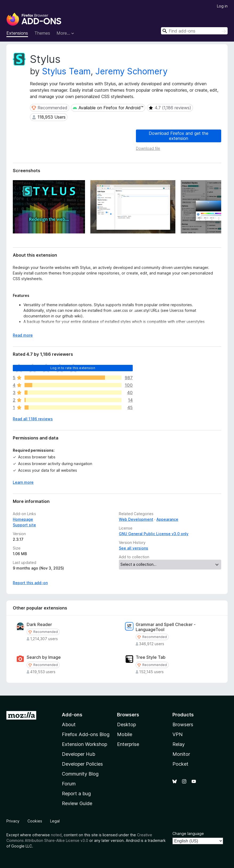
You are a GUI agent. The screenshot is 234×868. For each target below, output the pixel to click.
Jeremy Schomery (132, 71)
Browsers (183, 724)
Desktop (126, 724)
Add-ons (72, 715)
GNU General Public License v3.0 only (154, 534)
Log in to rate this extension (73, 368)
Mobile (125, 734)
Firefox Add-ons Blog (86, 734)
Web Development (136, 519)
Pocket (180, 764)
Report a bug (76, 794)
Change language (188, 833)
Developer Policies (82, 764)
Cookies (35, 821)
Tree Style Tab (151, 657)
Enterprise (128, 744)
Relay (179, 744)
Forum (69, 784)
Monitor (181, 754)
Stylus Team (66, 71)
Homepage (23, 519)
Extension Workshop (84, 744)
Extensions (17, 33)
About (69, 724)
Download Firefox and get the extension (179, 136)
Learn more (23, 482)
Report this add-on (30, 583)
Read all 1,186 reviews (33, 419)
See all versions (134, 548)
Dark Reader (39, 625)
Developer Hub (78, 754)
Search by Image (44, 657)
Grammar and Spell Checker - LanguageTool (166, 627)
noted (56, 835)
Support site (24, 525)
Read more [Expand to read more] (23, 335)
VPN (177, 734)
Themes (42, 33)
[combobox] (194, 31)
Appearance (167, 519)
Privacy (13, 821)
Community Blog (80, 774)
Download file (148, 148)
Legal (55, 821)
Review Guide (77, 803)
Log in (222, 6)
